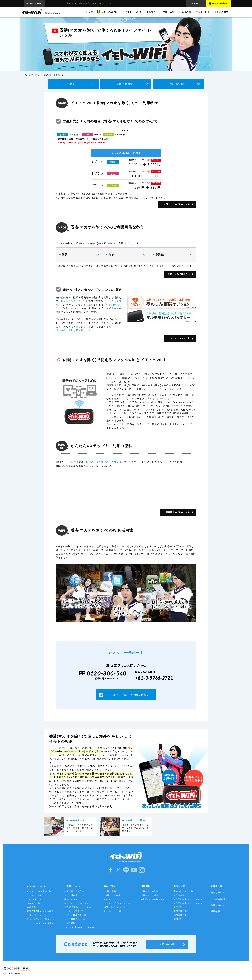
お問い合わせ (218, 905)
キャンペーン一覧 (113, 911)
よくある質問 (218, 899)
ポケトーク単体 (118, 903)
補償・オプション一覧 (115, 907)
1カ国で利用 (110, 891)
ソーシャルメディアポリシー (41, 923)
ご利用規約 (70, 923)
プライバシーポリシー (38, 915)
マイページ (197, 3)
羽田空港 (178, 907)
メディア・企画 (35, 895)
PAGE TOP (36, 3)
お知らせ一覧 (34, 903)
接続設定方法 (71, 899)
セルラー (108, 899)
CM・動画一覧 (34, 899)
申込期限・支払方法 (74, 891)
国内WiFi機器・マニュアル (78, 907)
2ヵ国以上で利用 (112, 895)
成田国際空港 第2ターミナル (188, 903)
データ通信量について (75, 895)
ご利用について (73, 886)
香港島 (172, 255)
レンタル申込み (220, 3)
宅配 (129, 462)
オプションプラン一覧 (179, 338)
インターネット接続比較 (39, 891)
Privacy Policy (41, 919)
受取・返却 (180, 886)
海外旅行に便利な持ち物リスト (73, 330)
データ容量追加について (76, 919)
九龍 (126, 255)
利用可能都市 (125, 84)
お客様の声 (217, 886)
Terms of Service (80, 927)
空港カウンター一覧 (184, 891)
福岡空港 (178, 919)
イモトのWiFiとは (37, 886)
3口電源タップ (114, 305)
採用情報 (215, 911)
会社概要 (32, 907)
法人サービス (218, 892)
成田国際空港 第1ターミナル (188, 899)
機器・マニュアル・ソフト (78, 903)
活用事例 (146, 886)
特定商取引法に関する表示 (40, 911)
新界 (79, 255)
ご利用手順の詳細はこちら (177, 512)
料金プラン (110, 886)
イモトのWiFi (157, 399)
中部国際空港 (180, 911)
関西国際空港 (180, 915)
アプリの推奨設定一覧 (75, 915)
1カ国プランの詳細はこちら (176, 204)
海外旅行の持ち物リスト (153, 899)
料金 (72, 84)
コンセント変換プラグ (75, 911)
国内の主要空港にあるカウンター (105, 462)
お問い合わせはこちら (179, 274)
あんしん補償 (68, 301)
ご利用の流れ (177, 84)
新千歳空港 (179, 895)
